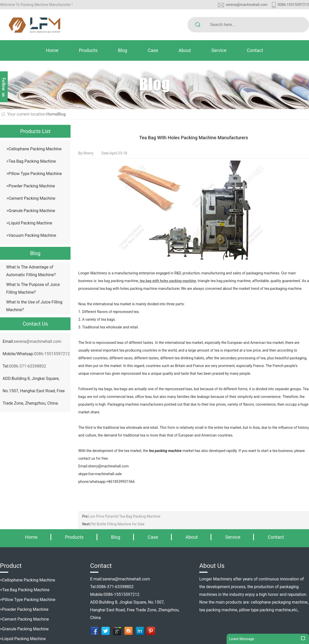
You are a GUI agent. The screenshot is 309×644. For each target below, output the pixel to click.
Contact (255, 50)
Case (153, 50)
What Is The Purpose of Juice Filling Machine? (33, 288)
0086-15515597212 (293, 5)
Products (88, 50)
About (185, 50)
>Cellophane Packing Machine (34, 149)
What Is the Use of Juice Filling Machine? (34, 306)
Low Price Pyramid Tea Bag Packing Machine (124, 516)
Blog (123, 50)
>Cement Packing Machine (31, 198)
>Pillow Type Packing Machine (34, 174)
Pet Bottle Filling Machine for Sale (117, 524)
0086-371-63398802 (28, 366)
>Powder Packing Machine (31, 186)
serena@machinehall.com (247, 5)
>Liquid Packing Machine (29, 223)
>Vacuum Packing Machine (31, 235)
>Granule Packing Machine (31, 211)
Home (52, 50)
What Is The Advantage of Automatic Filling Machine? (31, 271)
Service (219, 50)
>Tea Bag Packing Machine (31, 161)
